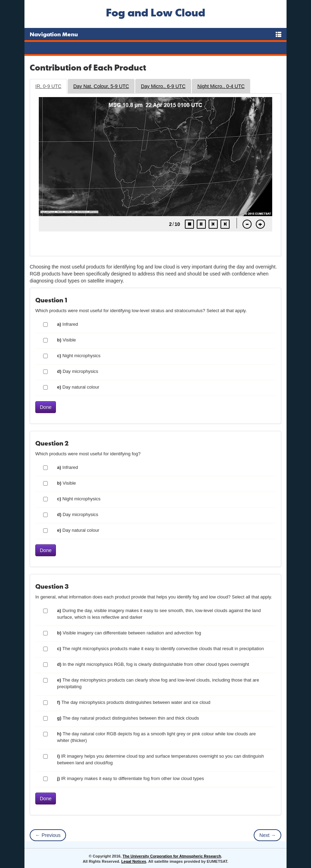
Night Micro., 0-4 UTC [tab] (221, 86)
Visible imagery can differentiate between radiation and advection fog (129, 633)
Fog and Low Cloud (155, 12)
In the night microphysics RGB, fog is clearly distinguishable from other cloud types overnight (153, 664)
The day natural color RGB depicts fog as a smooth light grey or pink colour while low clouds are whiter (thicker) (156, 737)
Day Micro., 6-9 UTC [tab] (163, 86)
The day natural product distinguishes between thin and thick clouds (128, 718)
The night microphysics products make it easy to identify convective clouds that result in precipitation (160, 649)
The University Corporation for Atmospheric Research (172, 856)
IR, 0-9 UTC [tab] (48, 86)
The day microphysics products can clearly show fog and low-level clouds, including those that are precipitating (158, 683)
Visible (66, 340)
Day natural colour (78, 387)
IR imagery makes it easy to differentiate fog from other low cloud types (130, 778)
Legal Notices (134, 861)
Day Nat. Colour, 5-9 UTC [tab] (101, 86)
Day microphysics (78, 371)
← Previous (48, 835)
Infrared (67, 324)
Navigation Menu (54, 34)
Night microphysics (79, 356)
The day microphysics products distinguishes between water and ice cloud (134, 702)
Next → (267, 835)
